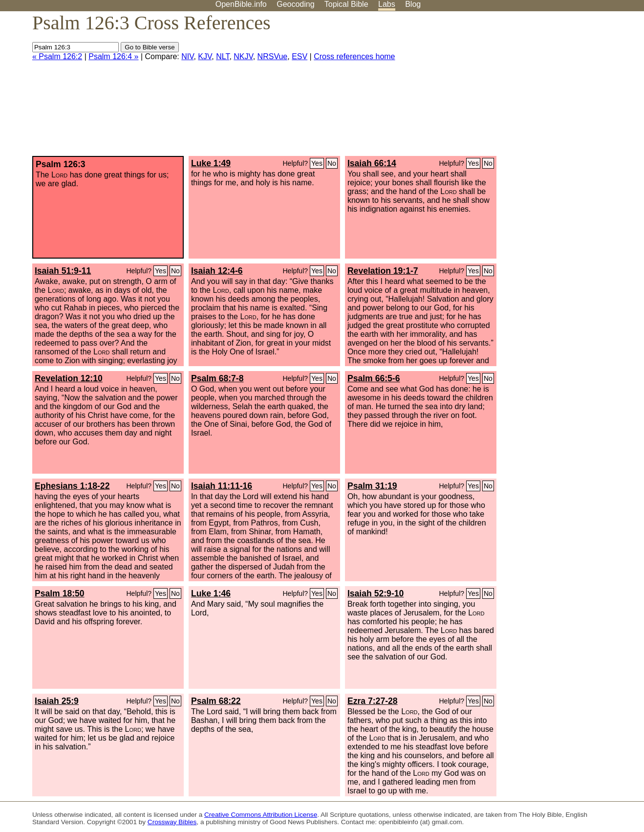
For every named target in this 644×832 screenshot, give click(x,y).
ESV (300, 56)
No (332, 163)
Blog (413, 4)
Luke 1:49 (211, 163)
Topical (346, 4)
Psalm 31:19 (372, 486)
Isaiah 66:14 (372, 163)
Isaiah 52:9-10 (376, 593)
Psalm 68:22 (216, 701)
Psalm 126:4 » (113, 56)
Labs (387, 4)
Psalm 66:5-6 (374, 378)
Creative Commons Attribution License (261, 815)
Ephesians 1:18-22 (72, 486)
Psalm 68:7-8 (217, 378)
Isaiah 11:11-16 (222, 486)
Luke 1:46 (211, 593)
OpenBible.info (241, 4)
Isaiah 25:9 (57, 701)
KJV (205, 56)
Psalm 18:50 (60, 593)
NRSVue (273, 56)
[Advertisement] (545, 88)
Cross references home (354, 56)
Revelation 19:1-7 (383, 271)
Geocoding (295, 4)
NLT (223, 56)
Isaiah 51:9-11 (63, 271)
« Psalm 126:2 (57, 56)
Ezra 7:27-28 (373, 701)
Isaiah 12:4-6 (217, 271)
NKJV (243, 56)
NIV (187, 56)
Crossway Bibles (172, 822)
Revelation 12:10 (69, 378)
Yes (317, 163)
